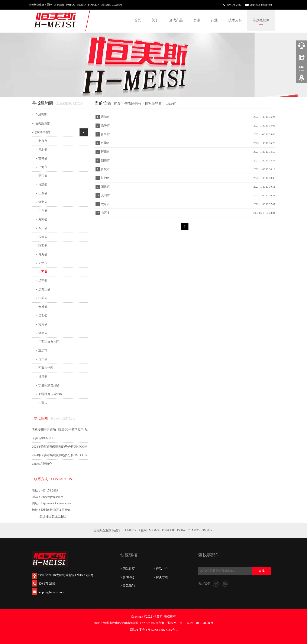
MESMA (154, 530)
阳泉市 (105, 187)
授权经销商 (153, 103)
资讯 (197, 20)
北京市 (43, 141)
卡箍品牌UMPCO (43, 438)
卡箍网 (142, 530)
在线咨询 (41, 115)
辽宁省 (43, 281)
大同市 (105, 195)
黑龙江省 (44, 289)
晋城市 (105, 169)
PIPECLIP (168, 530)
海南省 (43, 219)
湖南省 (43, 333)
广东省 (43, 211)
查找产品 (176, 20)
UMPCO (130, 530)
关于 (155, 20)
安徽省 (43, 307)
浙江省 (43, 176)
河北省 (43, 150)
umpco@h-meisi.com (261, 5)
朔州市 (105, 160)
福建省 (43, 185)
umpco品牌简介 (42, 464)
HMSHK (207, 530)
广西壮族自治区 (49, 342)
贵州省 (43, 359)
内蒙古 (43, 403)
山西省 (171, 103)
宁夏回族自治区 (49, 385)
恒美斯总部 (43, 123)
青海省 (43, 254)
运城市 (105, 117)
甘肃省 (43, 377)
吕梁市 (105, 143)
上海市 (43, 167)
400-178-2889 (234, 5)
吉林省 (43, 158)
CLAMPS (194, 530)
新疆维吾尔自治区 (50, 394)
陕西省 (43, 246)
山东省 (43, 193)
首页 (138, 20)
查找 (262, 571)
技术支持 (235, 20)
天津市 (43, 263)
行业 (214, 20)
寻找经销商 (261, 20)
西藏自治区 (46, 368)
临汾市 (105, 126)
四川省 (43, 228)
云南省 (43, 237)
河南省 (43, 324)
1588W (181, 530)
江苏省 (43, 298)
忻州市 (105, 152)
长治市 (105, 178)
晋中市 (105, 134)
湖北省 (43, 202)
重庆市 (43, 350)
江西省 (43, 316)
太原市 (105, 204)
